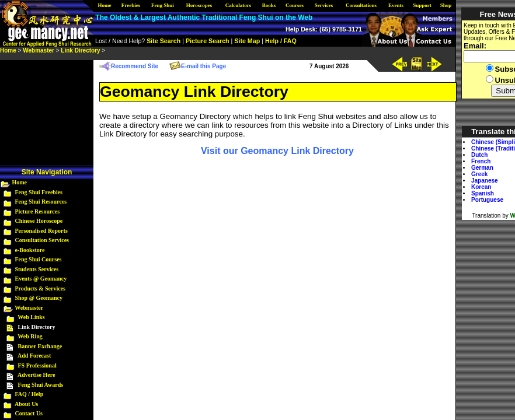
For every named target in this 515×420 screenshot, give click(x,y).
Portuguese (487, 200)
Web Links (31, 317)
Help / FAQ (281, 41)
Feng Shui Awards (41, 385)
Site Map (247, 41)
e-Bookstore (30, 250)
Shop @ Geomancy (39, 298)
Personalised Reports (41, 231)
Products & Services (40, 288)
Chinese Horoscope (39, 221)
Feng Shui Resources (41, 202)
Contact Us (29, 413)
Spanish (483, 193)
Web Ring (30, 336)
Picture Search (208, 41)
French (481, 161)
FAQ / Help (29, 394)
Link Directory (80, 50)
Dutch (479, 155)
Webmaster (29, 308)
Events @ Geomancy (41, 279)
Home (20, 182)
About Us (26, 404)
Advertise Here (36, 375)
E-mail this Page (203, 66)
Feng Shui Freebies (39, 192)
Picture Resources (38, 211)
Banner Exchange (40, 346)
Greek (479, 174)
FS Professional (37, 365)
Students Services (37, 269)
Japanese (485, 181)
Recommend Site (135, 66)
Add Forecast (34, 356)
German (482, 168)
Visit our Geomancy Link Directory (277, 151)
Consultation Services (42, 240)
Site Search (163, 41)
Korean (481, 187)
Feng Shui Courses (39, 259)
